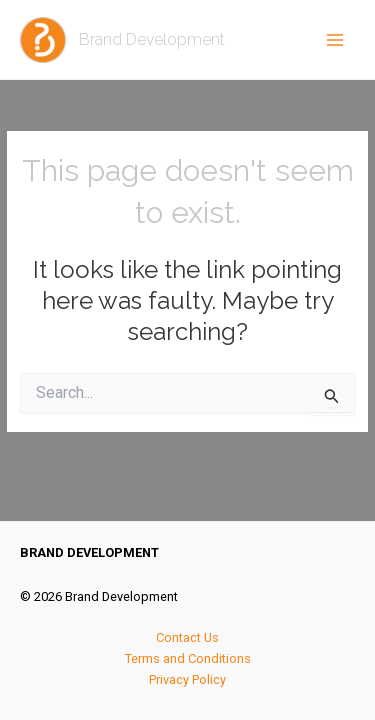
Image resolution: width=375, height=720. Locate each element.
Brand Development (152, 39)
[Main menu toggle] (335, 39)
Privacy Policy (187, 679)
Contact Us (187, 637)
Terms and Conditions (188, 658)
